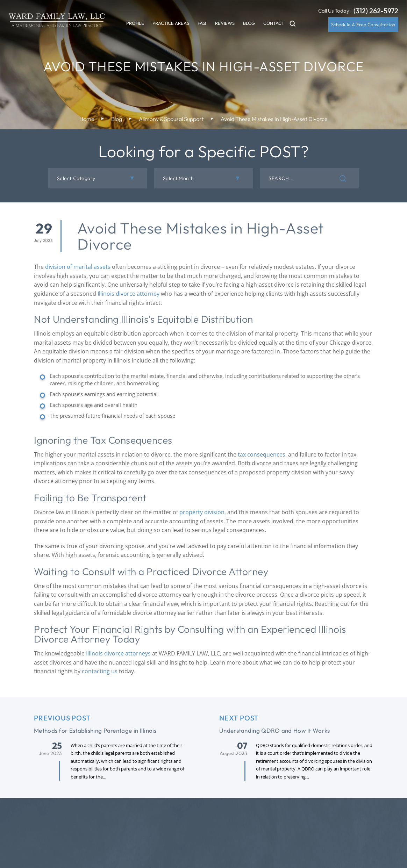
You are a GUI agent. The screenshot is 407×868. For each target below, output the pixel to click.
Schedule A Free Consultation (363, 24)
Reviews (225, 23)
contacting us (100, 671)
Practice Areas (171, 23)
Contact (274, 23)
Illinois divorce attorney (128, 294)
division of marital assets (78, 267)
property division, (202, 512)
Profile (135, 23)
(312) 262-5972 (376, 11)
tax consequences (262, 454)
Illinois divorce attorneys (118, 653)
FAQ (202, 23)
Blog (249, 23)
